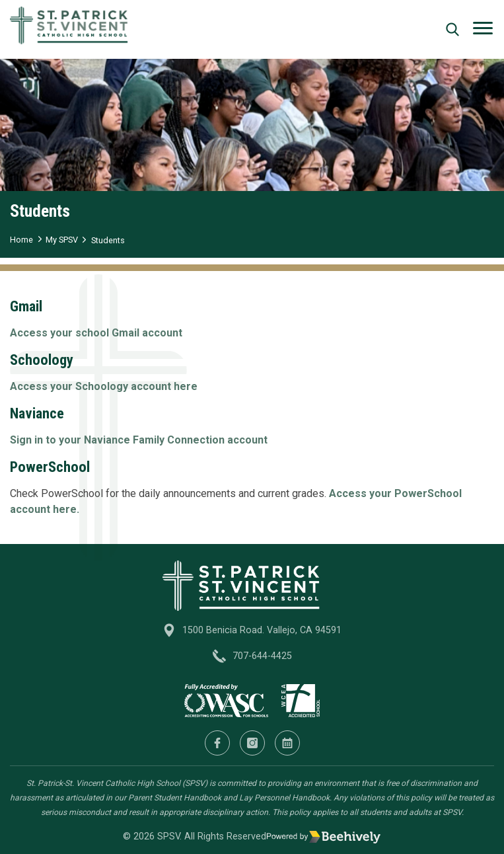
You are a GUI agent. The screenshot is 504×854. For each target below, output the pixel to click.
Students (108, 240)
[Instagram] (252, 743)
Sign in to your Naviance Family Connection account (139, 440)
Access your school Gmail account (96, 333)
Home (21, 240)
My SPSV (62, 240)
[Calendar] (287, 743)
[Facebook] (217, 743)
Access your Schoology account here (104, 386)
